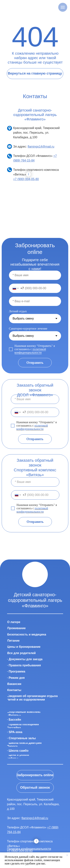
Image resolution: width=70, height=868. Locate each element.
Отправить (35, 363)
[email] (35, 301)
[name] (35, 275)
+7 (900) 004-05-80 (26, 179)
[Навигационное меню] (63, 7)
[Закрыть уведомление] (67, 855)
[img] (35, 574)
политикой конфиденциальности (30, 351)
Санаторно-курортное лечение (28, 329)
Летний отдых (18, 311)
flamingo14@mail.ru (41, 147)
